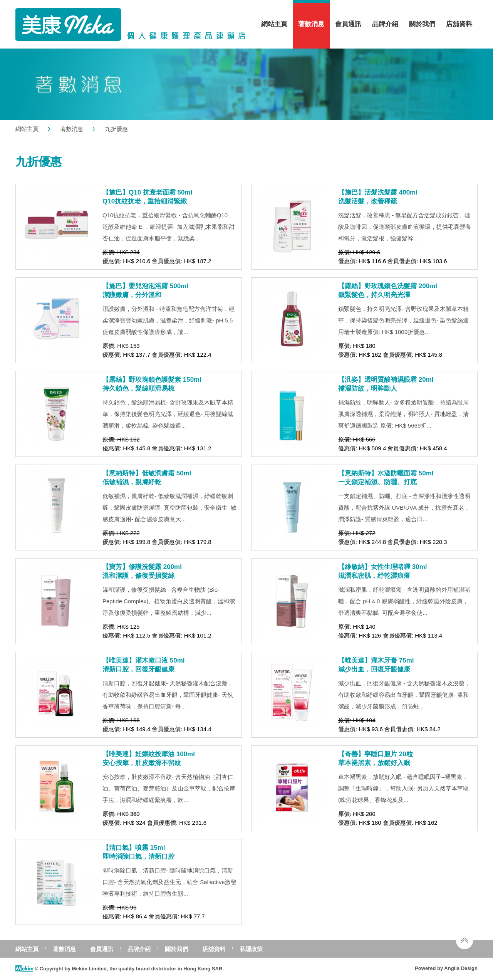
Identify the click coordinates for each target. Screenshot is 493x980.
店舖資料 (459, 24)
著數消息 (311, 24)
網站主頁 (274, 24)
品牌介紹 (385, 24)
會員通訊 (348, 24)
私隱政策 (251, 949)
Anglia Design (461, 968)
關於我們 (422, 24)
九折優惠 (116, 129)
